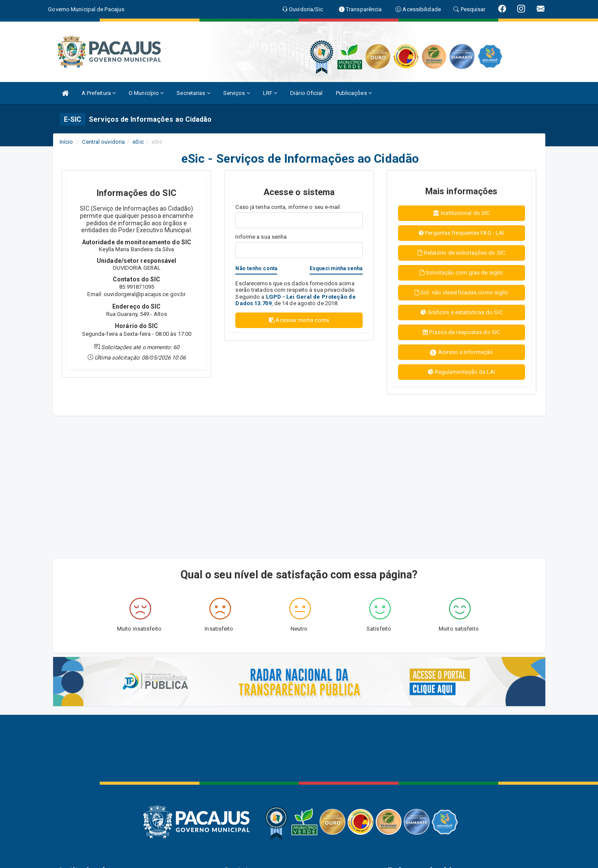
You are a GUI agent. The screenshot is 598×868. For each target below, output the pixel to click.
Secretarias (193, 93)
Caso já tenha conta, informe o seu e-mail (288, 207)
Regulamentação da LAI (462, 372)
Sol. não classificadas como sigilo (462, 292)
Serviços (237, 93)
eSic (138, 142)
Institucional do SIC (461, 213)
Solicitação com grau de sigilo (461, 273)
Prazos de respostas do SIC (461, 332)
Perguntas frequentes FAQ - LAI (461, 233)
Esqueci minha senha (336, 268)
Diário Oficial (306, 93)
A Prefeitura (99, 93)
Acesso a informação (461, 352)
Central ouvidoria (103, 142)
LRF (270, 93)
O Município (146, 93)
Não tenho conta (256, 268)
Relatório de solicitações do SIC (461, 253)
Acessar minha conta (299, 320)
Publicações (354, 93)
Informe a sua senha (261, 237)
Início (66, 142)
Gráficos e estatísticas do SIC (462, 312)
